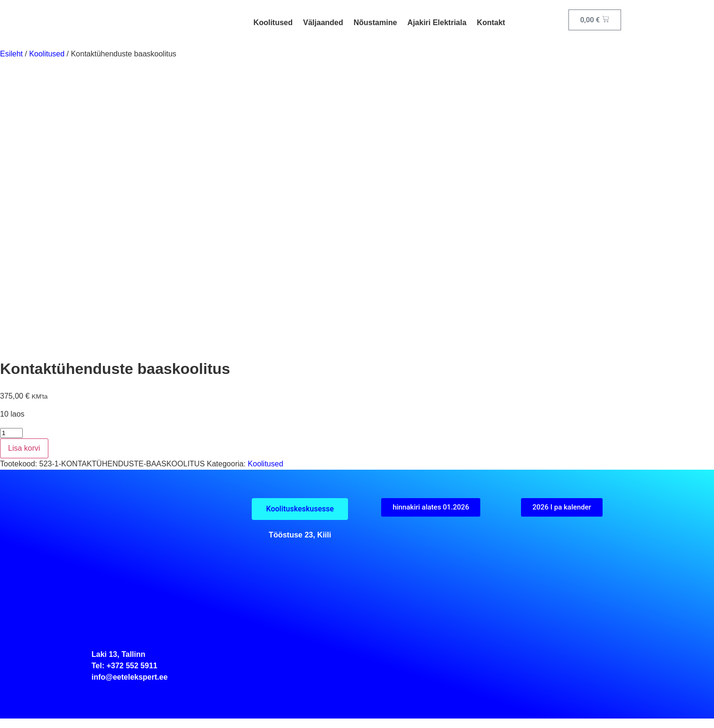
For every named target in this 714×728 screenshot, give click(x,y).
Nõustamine (375, 23)
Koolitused (273, 23)
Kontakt (491, 23)
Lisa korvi (24, 448)
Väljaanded (323, 23)
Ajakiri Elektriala (437, 23)
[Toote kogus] (11, 433)
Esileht (11, 54)
